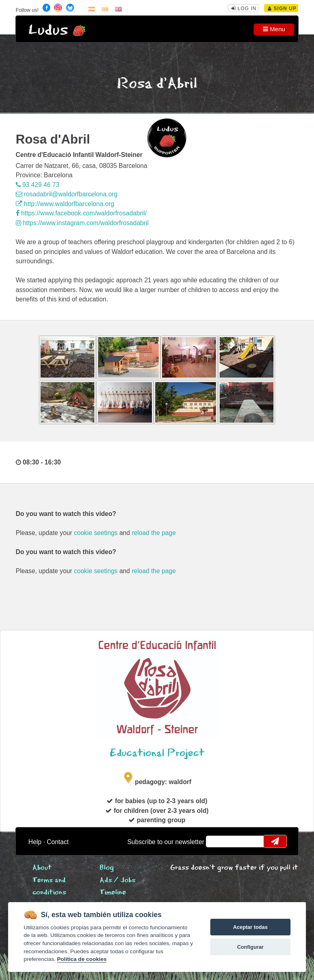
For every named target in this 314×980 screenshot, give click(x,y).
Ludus (48, 30)
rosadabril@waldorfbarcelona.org (67, 194)
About (42, 868)
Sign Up (282, 9)
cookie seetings (96, 533)
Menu (274, 29)
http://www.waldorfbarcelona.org (65, 204)
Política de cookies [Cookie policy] (82, 959)
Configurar (250, 947)
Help (35, 842)
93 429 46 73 (38, 185)
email (217, 841)
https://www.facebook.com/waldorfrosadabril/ (81, 213)
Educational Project (157, 753)
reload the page (154, 533)
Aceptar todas (250, 927)
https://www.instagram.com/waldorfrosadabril (82, 223)
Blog (107, 868)
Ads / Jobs (117, 880)
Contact (58, 842)
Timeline (113, 893)
